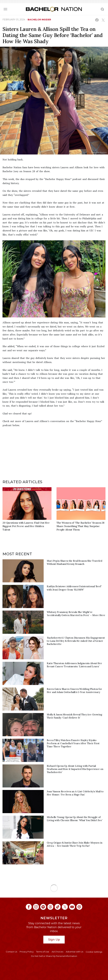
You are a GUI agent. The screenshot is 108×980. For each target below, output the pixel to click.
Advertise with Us (74, 952)
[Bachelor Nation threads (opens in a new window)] (50, 907)
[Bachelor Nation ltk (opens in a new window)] (79, 907)
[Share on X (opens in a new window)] (103, 20)
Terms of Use (43, 952)
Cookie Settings (94, 952)
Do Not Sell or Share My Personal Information (54, 956)
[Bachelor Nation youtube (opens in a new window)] (72, 907)
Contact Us (11, 952)
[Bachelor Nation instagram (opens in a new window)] (36, 907)
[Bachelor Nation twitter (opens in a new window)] (65, 907)
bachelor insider (39, 20)
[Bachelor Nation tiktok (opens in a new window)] (58, 907)
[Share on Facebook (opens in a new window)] (97, 20)
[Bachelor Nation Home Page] (54, 9)
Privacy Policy (27, 952)
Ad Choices (57, 952)
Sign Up (54, 939)
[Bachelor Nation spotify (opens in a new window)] (43, 907)
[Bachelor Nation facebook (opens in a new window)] (29, 907)
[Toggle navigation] (5, 9)
